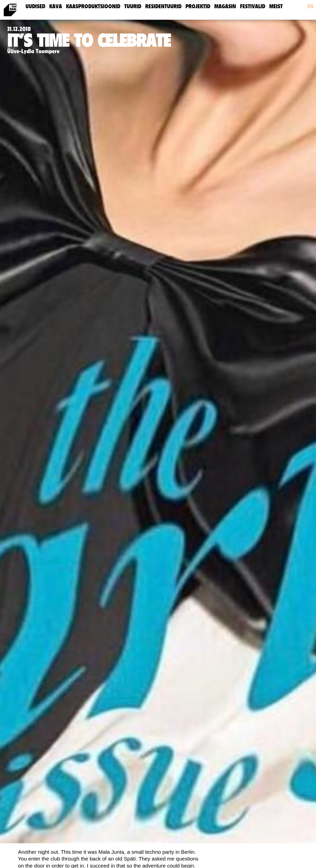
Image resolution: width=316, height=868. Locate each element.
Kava (56, 6)
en (310, 6)
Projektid (198, 6)
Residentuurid (163, 6)
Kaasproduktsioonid (93, 6)
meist (276, 6)
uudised (35, 6)
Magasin (225, 6)
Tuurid (133, 6)
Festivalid (253, 6)
